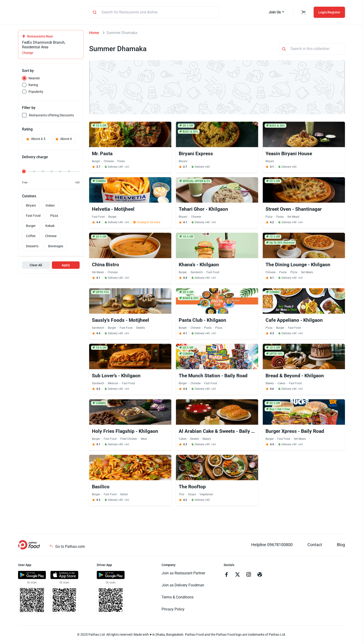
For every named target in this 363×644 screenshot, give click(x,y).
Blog (341, 545)
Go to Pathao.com (67, 547)
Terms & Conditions (178, 598)
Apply (66, 266)
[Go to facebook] (226, 576)
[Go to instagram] (249, 576)
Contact (315, 545)
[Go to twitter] (238, 576)
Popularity (36, 92)
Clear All (36, 266)
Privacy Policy (173, 610)
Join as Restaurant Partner (183, 574)
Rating (33, 86)
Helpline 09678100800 (272, 545)
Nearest (34, 79)
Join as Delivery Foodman (183, 586)
